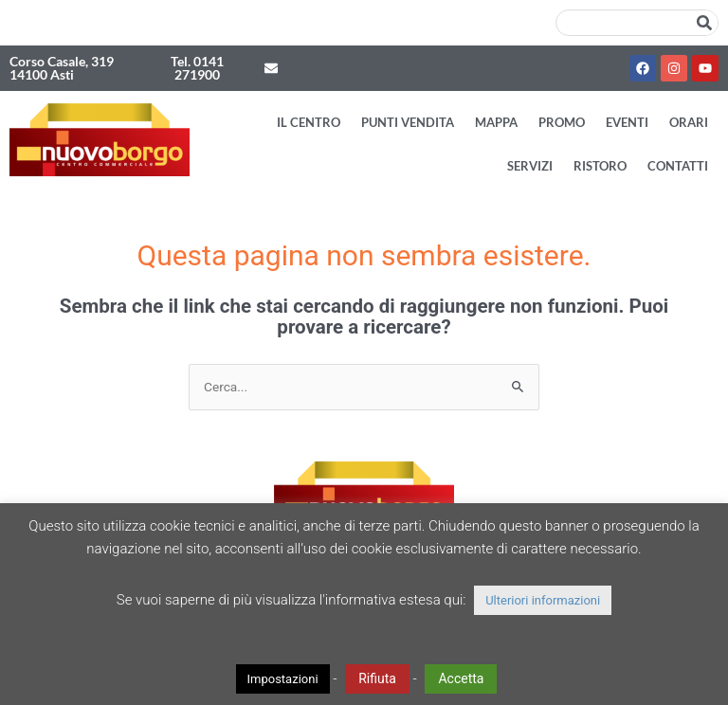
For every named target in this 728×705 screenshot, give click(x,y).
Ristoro (600, 166)
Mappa (496, 122)
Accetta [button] (461, 678)
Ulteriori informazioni (543, 600)
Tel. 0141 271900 (197, 68)
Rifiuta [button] (377, 678)
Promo (562, 122)
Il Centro (309, 122)
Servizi (530, 166)
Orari (689, 122)
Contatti (678, 166)
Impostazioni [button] (283, 679)
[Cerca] (704, 23)
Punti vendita (408, 122)
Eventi (627, 122)
